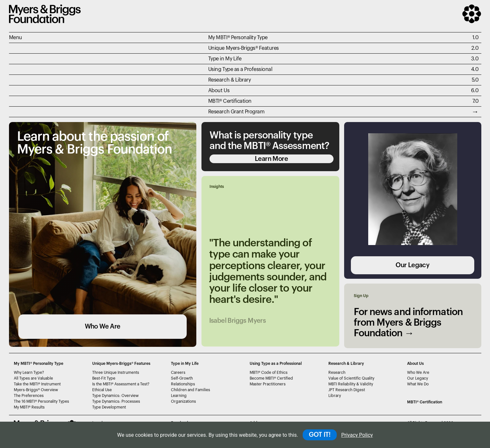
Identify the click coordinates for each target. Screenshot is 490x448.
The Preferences (29, 396)
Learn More (271, 159)
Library (335, 396)
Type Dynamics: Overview (116, 396)
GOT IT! (320, 435)
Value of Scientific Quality (351, 378)
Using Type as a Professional (240, 69)
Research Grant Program (236, 112)
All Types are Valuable (33, 378)
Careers (178, 373)
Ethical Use (102, 390)
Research (337, 373)
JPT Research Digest (347, 390)
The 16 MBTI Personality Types (41, 401)
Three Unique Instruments (116, 373)
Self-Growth (182, 378)
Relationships (183, 384)
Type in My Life (225, 59)
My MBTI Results (29, 407)
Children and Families (191, 390)
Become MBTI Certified (271, 378)
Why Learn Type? (29, 373)
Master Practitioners (268, 384)
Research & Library (229, 80)
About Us (219, 91)
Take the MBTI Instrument (37, 384)
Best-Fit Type (104, 378)
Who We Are (103, 327)
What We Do (418, 384)
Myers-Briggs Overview (36, 390)
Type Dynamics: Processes (116, 401)
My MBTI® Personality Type (238, 38)
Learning (179, 396)
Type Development (109, 407)
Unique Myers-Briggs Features (244, 48)
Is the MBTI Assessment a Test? (121, 384)
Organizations (183, 401)
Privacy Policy (357, 435)
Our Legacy (412, 265)
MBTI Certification (230, 101)
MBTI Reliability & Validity (351, 384)
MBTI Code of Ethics (269, 373)
